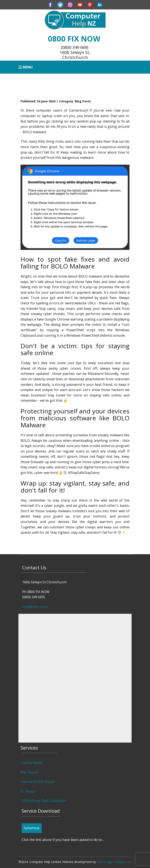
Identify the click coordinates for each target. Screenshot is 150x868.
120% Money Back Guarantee (44, 801)
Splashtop (32, 828)
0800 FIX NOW (75, 39)
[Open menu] (26, 67)
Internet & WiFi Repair (38, 782)
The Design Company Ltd (114, 862)
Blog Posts (83, 101)
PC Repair (28, 791)
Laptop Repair (32, 762)
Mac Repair (29, 772)
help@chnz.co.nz (35, 607)
